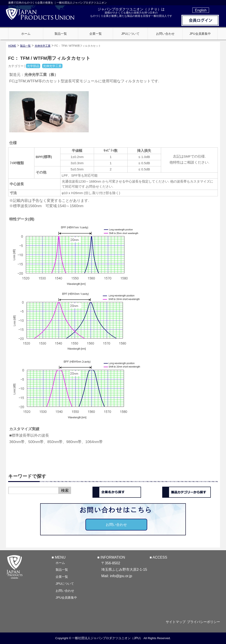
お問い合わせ (116, 524)
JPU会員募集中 (66, 597)
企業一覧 (62, 576)
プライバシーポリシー (205, 622)
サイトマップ (175, 622)
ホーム (60, 562)
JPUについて (65, 583)
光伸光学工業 (43, 46)
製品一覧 (62, 569)
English (201, 10)
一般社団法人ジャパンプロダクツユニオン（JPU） (107, 638)
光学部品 (33, 66)
